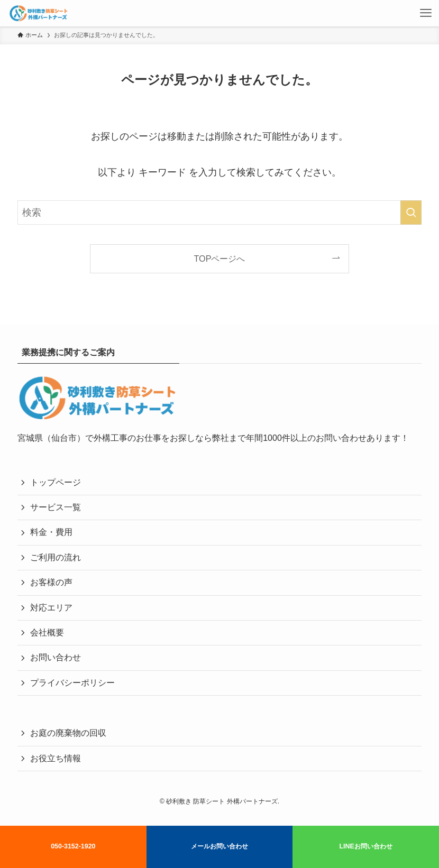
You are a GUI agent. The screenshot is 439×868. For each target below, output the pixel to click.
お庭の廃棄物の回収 (68, 733)
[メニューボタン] (426, 13)
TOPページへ (220, 258)
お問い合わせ (56, 657)
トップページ (56, 482)
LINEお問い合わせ (365, 846)
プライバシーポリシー (72, 683)
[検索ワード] (219, 213)
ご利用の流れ (56, 557)
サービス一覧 (56, 507)
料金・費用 (51, 532)
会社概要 (47, 632)
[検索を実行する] (411, 213)
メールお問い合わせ (219, 846)
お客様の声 (51, 582)
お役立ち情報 (56, 758)
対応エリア (51, 608)
